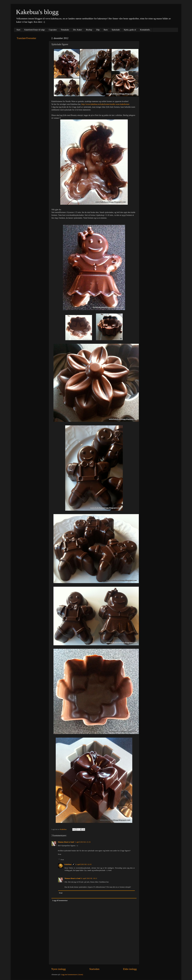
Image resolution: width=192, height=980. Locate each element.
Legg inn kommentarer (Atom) (72, 974)
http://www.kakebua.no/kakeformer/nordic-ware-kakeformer (105, 104)
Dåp (98, 30)
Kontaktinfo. (145, 30)
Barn (106, 30)
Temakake (65, 30)
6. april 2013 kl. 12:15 (83, 864)
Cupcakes (53, 30)
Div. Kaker (77, 30)
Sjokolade (116, 30)
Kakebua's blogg (37, 12)
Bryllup (89, 30)
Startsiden (94, 969)
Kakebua (68, 864)
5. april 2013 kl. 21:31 (83, 842)
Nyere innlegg (59, 969)
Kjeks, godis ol (130, 30)
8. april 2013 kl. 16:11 (89, 878)
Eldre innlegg (130, 969)
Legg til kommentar (60, 900)
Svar (60, 854)
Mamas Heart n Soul (66, 842)
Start (18, 30)
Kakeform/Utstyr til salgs (35, 30)
